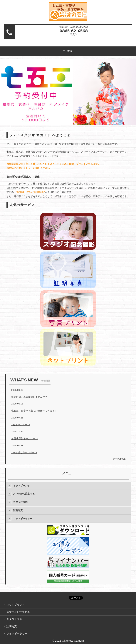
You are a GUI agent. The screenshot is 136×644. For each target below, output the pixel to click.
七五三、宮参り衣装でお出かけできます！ (34, 411)
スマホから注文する (24, 494)
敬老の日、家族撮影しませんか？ (29, 397)
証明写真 (18, 510)
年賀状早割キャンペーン (25, 438)
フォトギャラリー (23, 519)
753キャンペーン (21, 424)
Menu (70, 51)
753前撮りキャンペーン (24, 452)
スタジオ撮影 (20, 502)
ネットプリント (22, 486)
